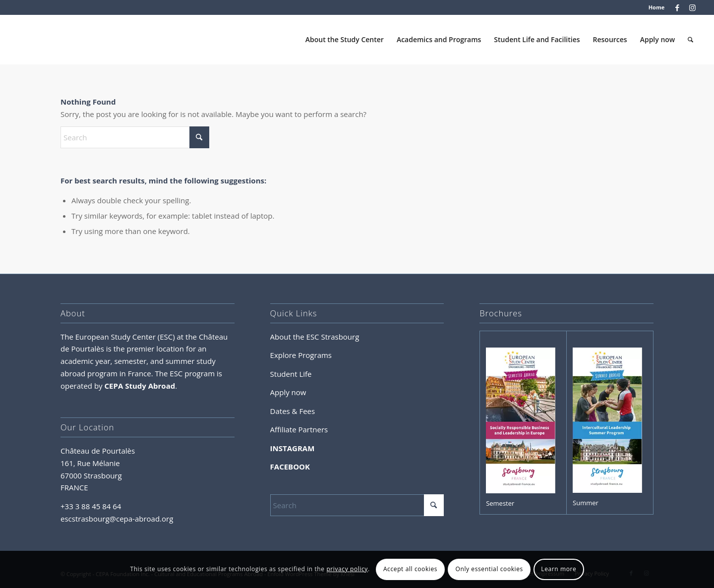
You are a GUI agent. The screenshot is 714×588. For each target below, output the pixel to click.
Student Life (291, 374)
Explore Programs (301, 355)
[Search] (690, 40)
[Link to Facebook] (677, 7)
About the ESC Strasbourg (315, 337)
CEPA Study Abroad (140, 386)
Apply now (288, 392)
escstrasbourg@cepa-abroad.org (117, 519)
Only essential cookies (489, 569)
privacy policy (347, 569)
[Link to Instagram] (692, 7)
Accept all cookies (410, 569)
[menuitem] (654, 7)
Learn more (559, 569)
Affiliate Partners (299, 429)
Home (657, 7)
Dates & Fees (293, 411)
